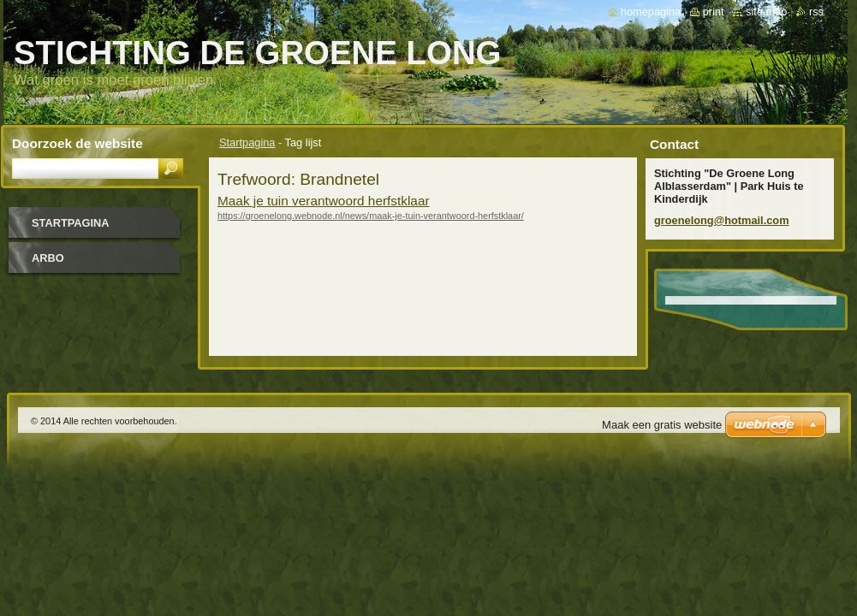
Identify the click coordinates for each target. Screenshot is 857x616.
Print (714, 12)
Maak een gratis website (662, 425)
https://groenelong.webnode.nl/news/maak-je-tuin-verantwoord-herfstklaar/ (371, 216)
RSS (816, 12)
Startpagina (247, 142)
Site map (766, 12)
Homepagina (651, 12)
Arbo (48, 258)
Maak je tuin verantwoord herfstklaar (324, 201)
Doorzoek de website (77, 143)
